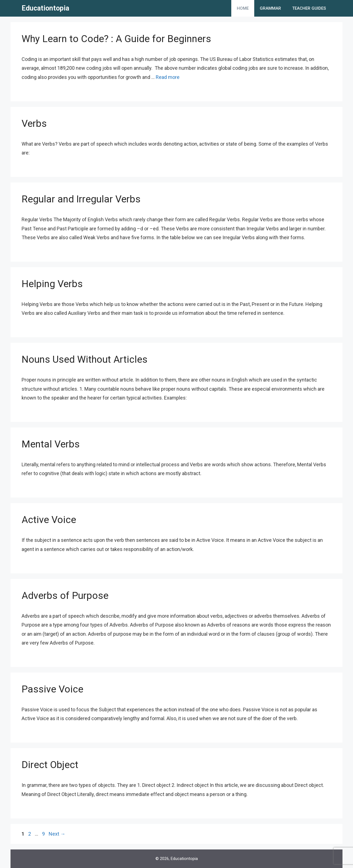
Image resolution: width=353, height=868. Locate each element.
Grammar (270, 8)
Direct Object (50, 765)
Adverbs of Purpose (65, 596)
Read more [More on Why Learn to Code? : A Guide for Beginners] (168, 77)
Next (57, 834)
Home (243, 8)
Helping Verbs (52, 284)
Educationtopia (45, 8)
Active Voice (49, 520)
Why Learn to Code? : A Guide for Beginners (116, 39)
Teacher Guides (309, 8)
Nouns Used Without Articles (85, 360)
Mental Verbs (51, 444)
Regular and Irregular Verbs (81, 199)
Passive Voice (52, 689)
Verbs (34, 124)
